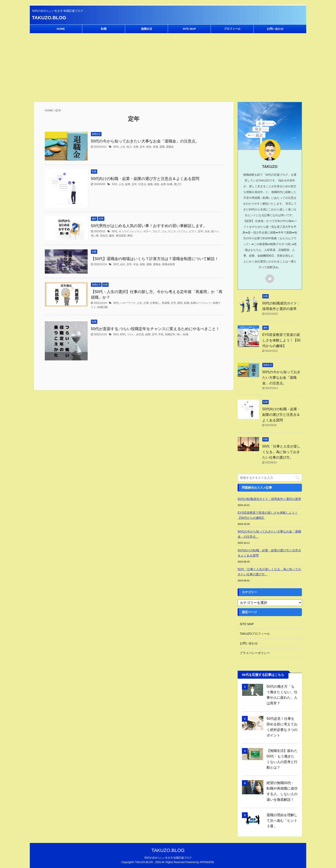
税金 (149, 147)
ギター (147, 231)
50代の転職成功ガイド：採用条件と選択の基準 (269, 499)
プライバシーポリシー (255, 653)
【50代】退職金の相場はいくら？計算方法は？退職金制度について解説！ (155, 259)
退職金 (170, 147)
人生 (123, 147)
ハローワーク (128, 303)
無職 (150, 184)
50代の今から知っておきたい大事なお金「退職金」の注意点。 (145, 141)
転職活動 (103, 307)
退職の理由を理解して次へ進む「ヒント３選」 (282, 821)
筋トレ (215, 231)
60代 (123, 334)
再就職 (166, 303)
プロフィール (232, 29)
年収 (161, 334)
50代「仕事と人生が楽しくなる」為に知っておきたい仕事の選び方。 (281, 452)
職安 (180, 303)
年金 (136, 264)
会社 (123, 264)
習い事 (95, 236)
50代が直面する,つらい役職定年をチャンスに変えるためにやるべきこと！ (155, 329)
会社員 (140, 334)
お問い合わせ (275, 29)
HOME (61, 29)
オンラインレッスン (130, 231)
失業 (136, 147)
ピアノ (193, 231)
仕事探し (155, 303)
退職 (162, 147)
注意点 (142, 184)
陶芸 (130, 236)
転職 (104, 29)
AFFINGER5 (207, 862)
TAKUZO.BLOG (49, 18)
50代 (116, 147)
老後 (156, 147)
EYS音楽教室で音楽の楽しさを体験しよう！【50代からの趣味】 (281, 340)
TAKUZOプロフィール (255, 634)
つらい (131, 334)
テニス (172, 231)
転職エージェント (201, 303)
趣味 (112, 236)
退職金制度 (168, 264)
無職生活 (147, 29)
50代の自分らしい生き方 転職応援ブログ (168, 858)
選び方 (178, 184)
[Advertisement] (168, 66)
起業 (163, 184)
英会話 (104, 236)
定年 (142, 147)
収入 (129, 147)
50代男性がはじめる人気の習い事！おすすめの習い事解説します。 (149, 226)
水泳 (207, 231)
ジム (164, 231)
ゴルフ (156, 231)
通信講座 (121, 236)
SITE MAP (189, 29)
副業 (128, 184)
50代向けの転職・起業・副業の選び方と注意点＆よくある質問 (145, 179)
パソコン (182, 231)
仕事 (146, 303)
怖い (179, 334)
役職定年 (170, 334)
